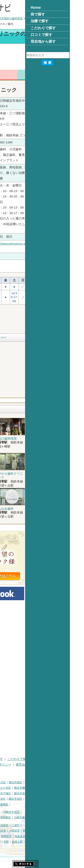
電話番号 (32, 75)
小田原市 (59, 831)
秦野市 (17, 836)
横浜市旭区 (8, 799)
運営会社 (67, 765)
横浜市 (6, 782)
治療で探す (40, 759)
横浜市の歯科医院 (25, 18)
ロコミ (72, 75)
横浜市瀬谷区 (42, 799)
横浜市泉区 (8, 804)
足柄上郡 (62, 842)
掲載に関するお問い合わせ (20, 770)
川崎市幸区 (39, 812)
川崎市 (6, 812)
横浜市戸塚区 (48, 793)
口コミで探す (11, 765)
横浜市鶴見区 (21, 782)
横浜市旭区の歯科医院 (54, 18)
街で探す (21, 759)
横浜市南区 (25, 788)
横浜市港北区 (29, 793)
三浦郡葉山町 (10, 831)
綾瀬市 (30, 842)
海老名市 (65, 836)
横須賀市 (48, 825)
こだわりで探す (63, 759)
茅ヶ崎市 (73, 831)
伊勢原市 (51, 836)
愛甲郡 (74, 842)
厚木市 (28, 836)
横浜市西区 (60, 782)
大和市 (39, 836)
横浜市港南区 (67, 793)
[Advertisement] (42, 58)
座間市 (6, 842)
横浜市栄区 (60, 799)
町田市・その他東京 (27, 847)
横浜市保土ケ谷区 (45, 788)
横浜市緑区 (25, 799)
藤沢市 (47, 831)
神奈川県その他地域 (14, 825)
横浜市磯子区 (67, 788)
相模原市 (34, 825)
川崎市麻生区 (67, 817)
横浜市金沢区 (10, 793)
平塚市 (25, 831)
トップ (6, 18)
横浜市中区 (8, 788)
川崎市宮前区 (48, 817)
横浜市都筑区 (45, 804)
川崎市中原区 (56, 812)
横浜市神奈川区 (41, 782)
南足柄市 (18, 842)
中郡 (51, 842)
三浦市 (60, 825)
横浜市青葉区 (26, 804)
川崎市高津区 (10, 817)
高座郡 (41, 842)
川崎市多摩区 (29, 817)
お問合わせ (52, 75)
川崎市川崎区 (21, 812)
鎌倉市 (36, 831)
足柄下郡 (7, 847)
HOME (6, 759)
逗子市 (6, 836)
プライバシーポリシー (41, 765)
